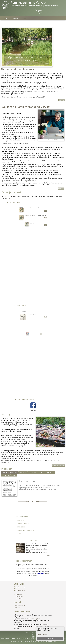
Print (61, 25)
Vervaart (28, 571)
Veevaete (41, 570)
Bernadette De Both (33, 642)
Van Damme (26, 570)
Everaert (32, 569)
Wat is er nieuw (21, 587)
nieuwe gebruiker (36, 619)
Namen (47, 63)
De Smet (40, 568)
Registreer (17, 608)
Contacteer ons (57, 465)
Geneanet (26, 530)
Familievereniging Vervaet (29, 3)
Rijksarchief (26, 523)
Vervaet (37, 571)
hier (32, 550)
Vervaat (31, 571)
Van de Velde (30, 570)
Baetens (25, 568)
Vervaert (33, 571)
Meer (60, 100)
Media (16, 18)
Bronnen (19, 598)
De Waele (27, 569)
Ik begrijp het (50, 638)
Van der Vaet (34, 570)
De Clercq (34, 568)
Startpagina (7, 23)
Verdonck (26, 571)
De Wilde (30, 569)
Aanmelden (28, 23)
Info (25, 18)
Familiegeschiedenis (28, 524)
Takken (40, 12)
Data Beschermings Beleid (49, 642)
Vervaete (41, 571)
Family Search (27, 526)
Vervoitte (34, 572)
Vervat (32, 572)
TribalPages (39, 14)
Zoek (5, 18)
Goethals (35, 569)
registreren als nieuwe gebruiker (28, 182)
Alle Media (19, 596)
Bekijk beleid (42, 634)
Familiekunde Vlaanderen (29, 528)
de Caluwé (31, 568)
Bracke (28, 568)
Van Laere (38, 570)
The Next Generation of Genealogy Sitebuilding (35, 638)
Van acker (40, 569)
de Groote (37, 568)
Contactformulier (19, 606)
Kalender (19, 594)
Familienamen (39, 10)
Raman (38, 569)
